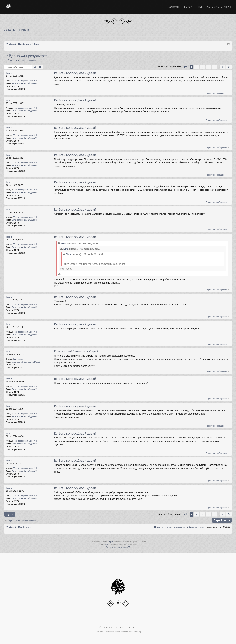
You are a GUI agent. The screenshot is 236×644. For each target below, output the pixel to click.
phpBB (111, 541)
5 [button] (215, 67)
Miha (66, 249)
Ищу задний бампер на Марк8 (26, 362)
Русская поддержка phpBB (118, 547)
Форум (188, 7)
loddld (9, 73)
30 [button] (223, 67)
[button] (185, 67)
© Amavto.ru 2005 (117, 628)
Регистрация (22, 30)
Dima (64, 244)
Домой (174, 7)
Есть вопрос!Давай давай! (24, 83)
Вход (8, 30)
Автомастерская (219, 7)
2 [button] (196, 67)
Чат (200, 7)
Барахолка (18, 359)
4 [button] (209, 67)
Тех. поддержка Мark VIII (25, 81)
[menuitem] (195, 527)
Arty (106, 544)
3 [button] (203, 67)
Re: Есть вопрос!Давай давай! (75, 73)
